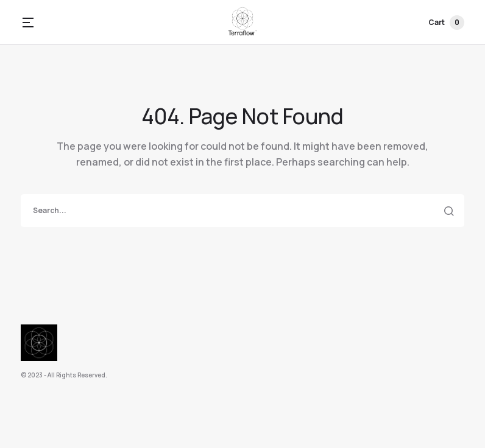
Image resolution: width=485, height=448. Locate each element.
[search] (242, 211)
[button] (28, 23)
